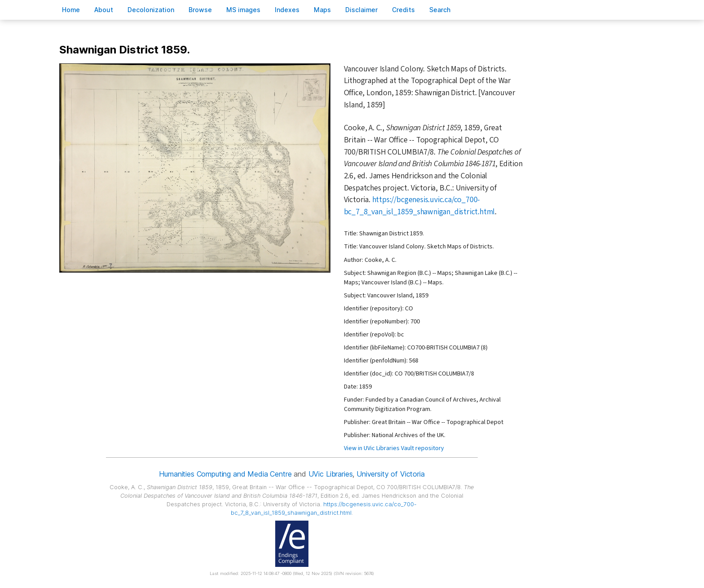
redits (403, 10)
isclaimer (361, 10)
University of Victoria (390, 474)
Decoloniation (151, 10)
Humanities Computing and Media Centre (225, 474)
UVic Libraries (331, 474)
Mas (322, 10)
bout (104, 10)
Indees (287, 10)
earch (440, 10)
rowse (200, 10)
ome (71, 10)
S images (243, 10)
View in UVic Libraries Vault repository (394, 448)
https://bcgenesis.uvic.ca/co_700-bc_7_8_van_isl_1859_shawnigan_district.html (420, 206)
